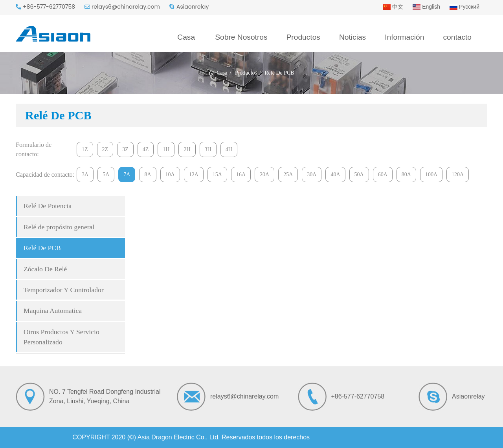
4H (229, 149)
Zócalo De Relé (45, 269)
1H (166, 149)
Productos (303, 37)
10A (170, 175)
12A (194, 175)
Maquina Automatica (53, 311)
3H (208, 149)
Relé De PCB (42, 248)
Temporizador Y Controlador (64, 290)
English (426, 7)
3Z (125, 149)
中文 (393, 7)
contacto (457, 37)
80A (406, 175)
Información (404, 37)
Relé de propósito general (59, 227)
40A (335, 175)
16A (241, 175)
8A (148, 175)
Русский (464, 7)
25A (288, 175)
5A (106, 175)
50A (359, 175)
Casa (186, 37)
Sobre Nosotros (241, 37)
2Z (105, 149)
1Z (85, 149)
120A (458, 175)
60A (383, 175)
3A (85, 175)
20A (264, 175)
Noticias (352, 37)
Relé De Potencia (48, 206)
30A (312, 175)
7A (127, 175)
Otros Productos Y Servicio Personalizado (61, 337)
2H (187, 149)
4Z (146, 149)
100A (431, 175)
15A (217, 175)
